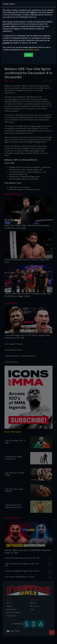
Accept (29, 55)
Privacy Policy (34, 50)
